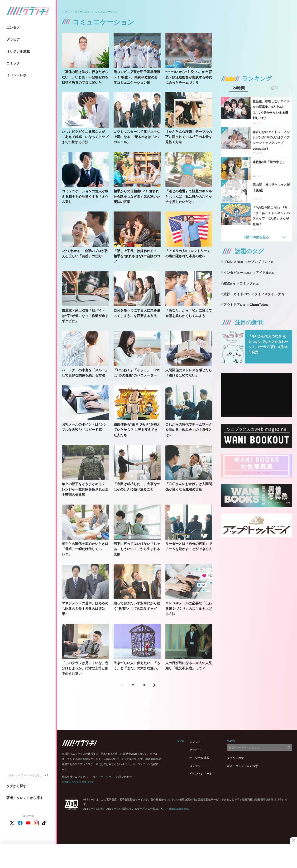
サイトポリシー (102, 777)
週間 (274, 88)
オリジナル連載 (18, 51)
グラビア (13, 39)
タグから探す (16, 786)
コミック (13, 63)
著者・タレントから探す (25, 798)
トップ (66, 12)
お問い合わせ (124, 777)
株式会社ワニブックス (75, 777)
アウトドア (234, 305)
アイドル (266, 273)
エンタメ (13, 28)
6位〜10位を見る (256, 237)
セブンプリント (261, 262)
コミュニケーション (107, 12)
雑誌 (229, 283)
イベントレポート (20, 75)
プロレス (233, 262)
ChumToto (259, 305)
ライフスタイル (269, 294)
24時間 (239, 88)
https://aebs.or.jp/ (179, 809)
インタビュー (237, 273)
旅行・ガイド (237, 294)
